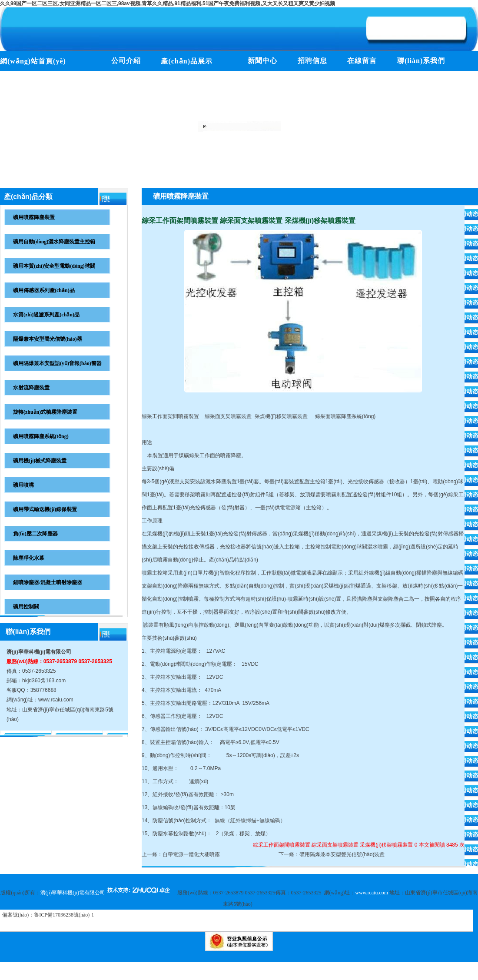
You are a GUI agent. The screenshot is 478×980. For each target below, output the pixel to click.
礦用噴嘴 (23, 485)
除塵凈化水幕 (29, 558)
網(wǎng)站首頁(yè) (33, 61)
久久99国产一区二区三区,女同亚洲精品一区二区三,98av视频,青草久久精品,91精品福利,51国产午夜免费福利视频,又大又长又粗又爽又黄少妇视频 (168, 3)
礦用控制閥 (26, 607)
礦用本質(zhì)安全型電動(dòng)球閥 (54, 266)
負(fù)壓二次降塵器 (35, 534)
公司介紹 (126, 61)
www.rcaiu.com (56, 700)
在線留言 (362, 61)
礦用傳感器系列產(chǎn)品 (44, 290)
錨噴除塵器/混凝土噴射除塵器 (48, 582)
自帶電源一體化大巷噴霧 (191, 854)
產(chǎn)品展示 (187, 61)
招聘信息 (312, 61)
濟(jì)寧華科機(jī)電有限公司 (39, 652)
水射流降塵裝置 (31, 388)
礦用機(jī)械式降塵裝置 (40, 461)
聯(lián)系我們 (421, 61)
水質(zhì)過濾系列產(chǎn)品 (46, 315)
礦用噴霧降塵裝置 (34, 217)
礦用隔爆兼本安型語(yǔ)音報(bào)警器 (57, 363)
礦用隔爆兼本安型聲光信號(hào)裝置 (342, 854)
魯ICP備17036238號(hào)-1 (64, 915)
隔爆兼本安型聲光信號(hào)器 (48, 339)
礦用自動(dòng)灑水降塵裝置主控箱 (54, 242)
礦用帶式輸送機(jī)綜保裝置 (45, 509)
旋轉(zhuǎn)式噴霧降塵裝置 (45, 412)
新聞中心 (262, 61)
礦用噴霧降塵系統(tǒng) (41, 436)
